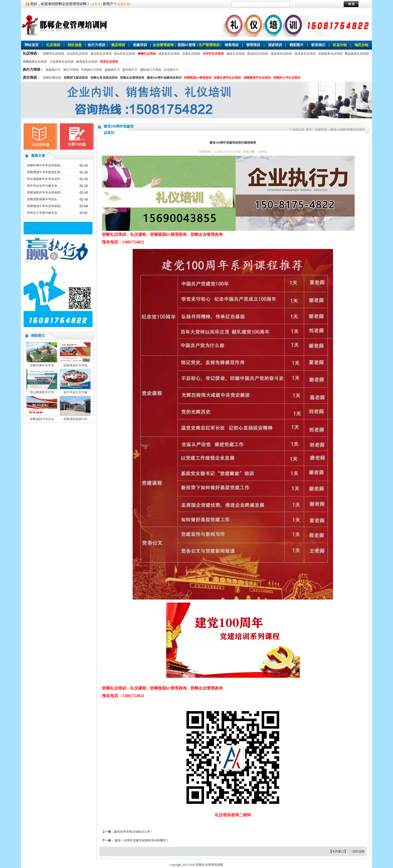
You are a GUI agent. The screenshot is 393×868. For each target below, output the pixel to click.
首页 (309, 130)
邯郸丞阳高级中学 (75, 419)
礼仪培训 (53, 45)
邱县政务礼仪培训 (330, 54)
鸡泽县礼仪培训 (305, 54)
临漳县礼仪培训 (281, 54)
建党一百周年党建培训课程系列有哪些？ (142, 840)
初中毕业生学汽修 (75, 392)
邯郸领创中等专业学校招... (45, 206)
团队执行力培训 (151, 70)
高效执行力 (53, 70)
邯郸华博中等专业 (42, 365)
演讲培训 (275, 45)
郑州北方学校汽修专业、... (45, 213)
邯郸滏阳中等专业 (42, 419)
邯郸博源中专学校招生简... (45, 172)
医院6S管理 (187, 45)
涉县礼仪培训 (191, 54)
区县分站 (340, 45)
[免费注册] (124, 4)
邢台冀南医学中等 (42, 392)
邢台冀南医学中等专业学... (45, 179)
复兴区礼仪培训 (101, 54)
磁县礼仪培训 (236, 54)
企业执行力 (171, 70)
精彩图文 (38, 336)
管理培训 (253, 45)
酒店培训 (118, 45)
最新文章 (38, 156)
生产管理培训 (209, 45)
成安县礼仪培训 (169, 54)
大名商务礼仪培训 (62, 62)
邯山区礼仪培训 (125, 54)
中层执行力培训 (91, 70)
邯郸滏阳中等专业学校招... (45, 192)
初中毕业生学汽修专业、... (45, 186)
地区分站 (361, 45)
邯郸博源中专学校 (75, 365)
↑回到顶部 (358, 851)
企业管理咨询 (163, 45)
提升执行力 (130, 70)
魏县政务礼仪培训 (357, 54)
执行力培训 (96, 45)
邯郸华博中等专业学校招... (45, 165)
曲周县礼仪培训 (87, 62)
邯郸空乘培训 (52, 78)
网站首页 (32, 45)
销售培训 (232, 45)
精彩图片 (297, 45)
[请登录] (96, 4)
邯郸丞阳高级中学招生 (42, 199)
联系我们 (318, 45)
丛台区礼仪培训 (77, 54)
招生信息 (75, 45)
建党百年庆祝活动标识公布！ (134, 832)
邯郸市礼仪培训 (54, 54)
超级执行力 (112, 70)
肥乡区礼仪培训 (258, 54)
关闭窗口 (338, 851)
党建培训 (140, 45)
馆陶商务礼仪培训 (35, 62)
